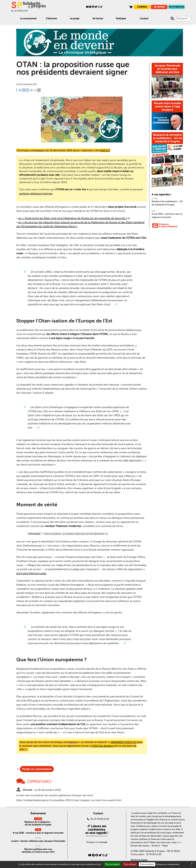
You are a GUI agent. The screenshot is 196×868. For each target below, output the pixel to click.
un (72, 218)
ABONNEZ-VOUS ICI (123, 742)
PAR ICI (105, 150)
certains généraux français (36, 193)
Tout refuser (130, 864)
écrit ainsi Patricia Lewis (31, 573)
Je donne (159, 7)
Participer (121, 18)
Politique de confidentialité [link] (167, 864)
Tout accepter (112, 864)
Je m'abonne (176, 7)
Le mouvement (28, 18)
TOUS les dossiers (102, 746)
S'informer (51, 18)
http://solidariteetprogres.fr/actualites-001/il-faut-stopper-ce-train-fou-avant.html (69, 800)
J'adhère (142, 7)
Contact (144, 18)
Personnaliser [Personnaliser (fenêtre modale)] (147, 864)
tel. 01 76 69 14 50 (19, 11)
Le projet (75, 18)
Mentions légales (139, 860)
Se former (98, 18)
